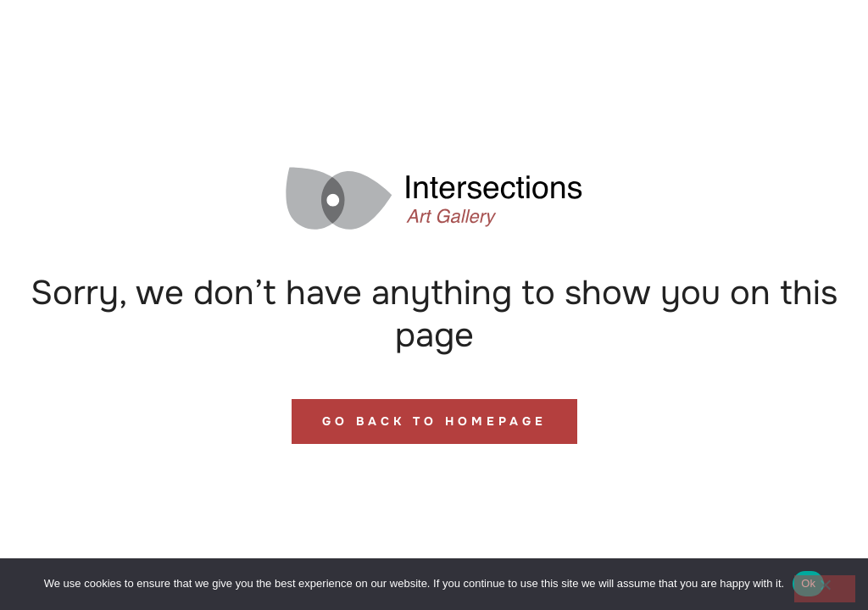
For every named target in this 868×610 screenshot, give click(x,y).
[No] (825, 589)
